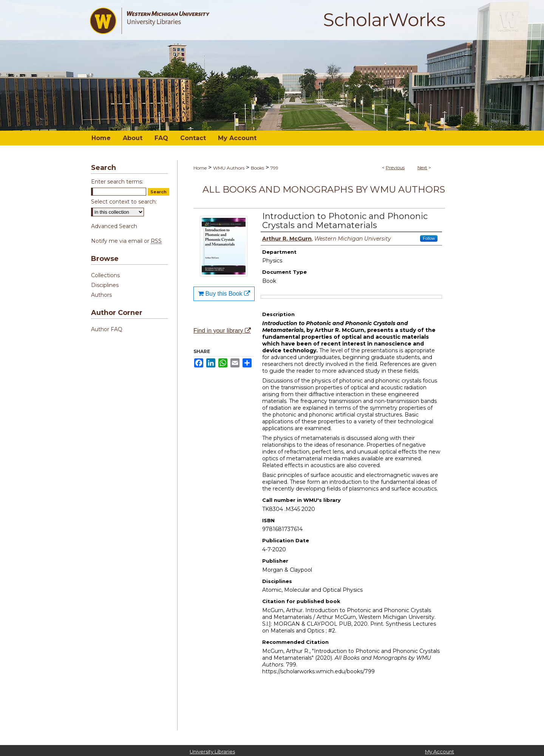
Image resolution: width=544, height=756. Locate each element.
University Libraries (212, 751)
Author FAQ (107, 329)
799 (274, 168)
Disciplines (105, 285)
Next (422, 167)
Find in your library (222, 331)
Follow (429, 238)
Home (200, 168)
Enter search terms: (117, 182)
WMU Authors (229, 168)
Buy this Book (224, 294)
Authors (101, 295)
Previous (395, 167)
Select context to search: (124, 202)
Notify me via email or (126, 241)
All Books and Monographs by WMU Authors (324, 189)
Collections (105, 275)
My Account (440, 751)
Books (257, 168)
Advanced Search (114, 226)
